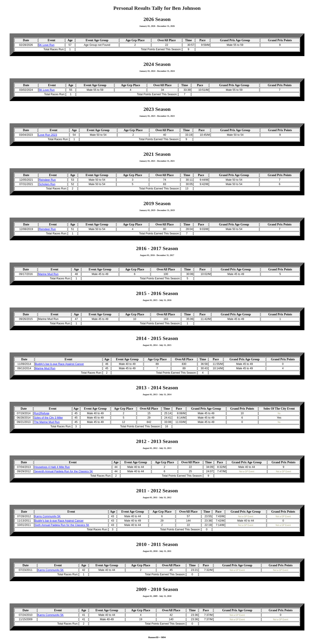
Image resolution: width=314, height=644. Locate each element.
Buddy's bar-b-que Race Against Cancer (60, 364)
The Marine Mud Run (47, 422)
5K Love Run (47, 45)
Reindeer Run (47, 180)
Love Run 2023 (48, 135)
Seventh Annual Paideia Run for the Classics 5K (64, 471)
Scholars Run (47, 184)
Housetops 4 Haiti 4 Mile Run (52, 467)
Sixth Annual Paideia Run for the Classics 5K (62, 525)
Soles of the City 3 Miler (48, 418)
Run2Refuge (42, 413)
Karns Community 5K (48, 516)
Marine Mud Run (48, 274)
